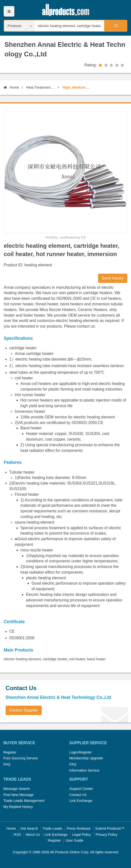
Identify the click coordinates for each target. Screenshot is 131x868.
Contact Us (78, 795)
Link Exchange (81, 801)
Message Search (17, 789)
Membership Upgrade (86, 758)
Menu (9, 11)
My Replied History (18, 807)
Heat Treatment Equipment (41, 87)
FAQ (7, 764)
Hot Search (29, 828)
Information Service (84, 770)
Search (115, 26)
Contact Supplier (24, 710)
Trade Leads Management (24, 801)
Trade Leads (52, 828)
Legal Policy (82, 835)
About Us (33, 835)
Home (11, 87)
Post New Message (19, 795)
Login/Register (81, 752)
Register (10, 752)
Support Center (81, 789)
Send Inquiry (113, 278)
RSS (18, 835)
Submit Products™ (110, 828)
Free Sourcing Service (21, 758)
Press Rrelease (79, 828)
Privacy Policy (107, 835)
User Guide (75, 840)
